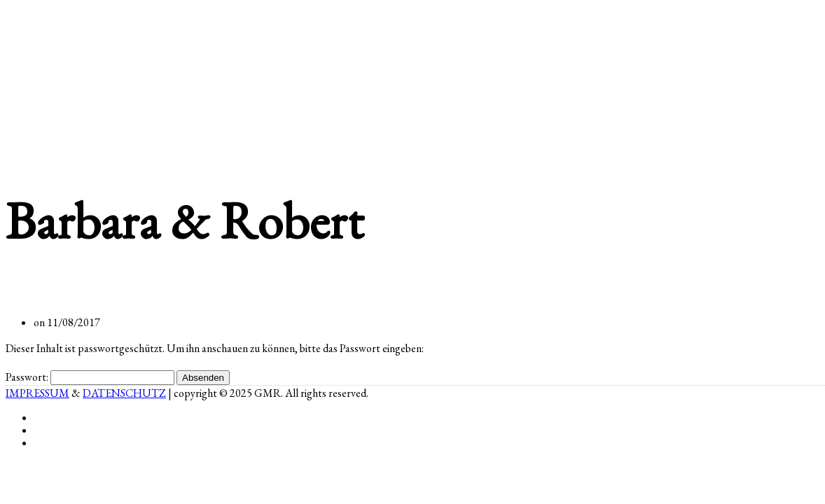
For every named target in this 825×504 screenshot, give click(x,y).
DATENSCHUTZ (124, 393)
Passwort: (90, 377)
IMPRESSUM (37, 393)
